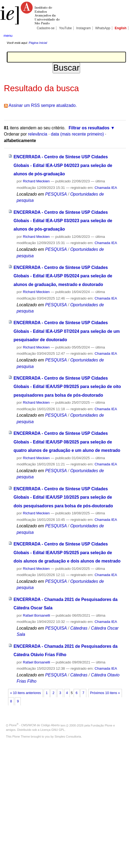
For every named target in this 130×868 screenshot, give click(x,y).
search (121, 35)
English (121, 28)
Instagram (84, 28)
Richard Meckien (36, 181)
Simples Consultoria (68, 737)
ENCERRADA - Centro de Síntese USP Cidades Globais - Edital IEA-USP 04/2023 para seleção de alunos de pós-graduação (63, 165)
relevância (38, 134)
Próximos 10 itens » (105, 693)
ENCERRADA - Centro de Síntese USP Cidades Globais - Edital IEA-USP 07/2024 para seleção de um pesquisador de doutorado (67, 331)
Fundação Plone (102, 725)
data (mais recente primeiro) (77, 134)
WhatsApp (103, 28)
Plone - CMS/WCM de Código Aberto (35, 725)
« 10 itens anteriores (26, 693)
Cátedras (79, 628)
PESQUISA (56, 194)
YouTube (66, 28)
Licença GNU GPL (52, 730)
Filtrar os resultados (89, 128)
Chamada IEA (106, 188)
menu (8, 36)
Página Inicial (38, 43)
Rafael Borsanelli (37, 615)
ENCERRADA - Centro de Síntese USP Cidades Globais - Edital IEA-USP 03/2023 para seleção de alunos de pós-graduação (63, 221)
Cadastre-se (46, 28)
